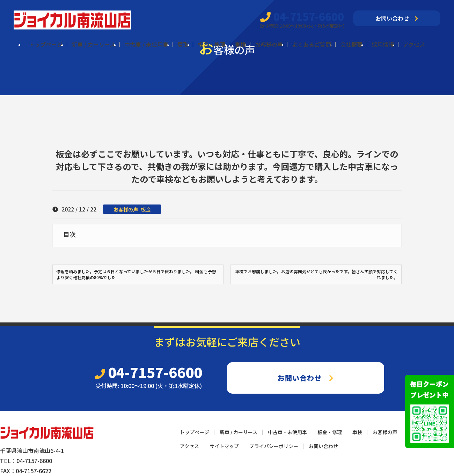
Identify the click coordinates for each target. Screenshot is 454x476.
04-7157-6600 (302, 17)
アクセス (414, 44)
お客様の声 (269, 44)
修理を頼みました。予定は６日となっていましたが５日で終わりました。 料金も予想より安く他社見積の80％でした (136, 274)
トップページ (46, 44)
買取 (183, 44)
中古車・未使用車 (287, 432)
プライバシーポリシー (274, 446)
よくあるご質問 (312, 44)
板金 (146, 209)
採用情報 (383, 44)
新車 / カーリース (93, 44)
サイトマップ (224, 446)
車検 (240, 44)
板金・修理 (212, 44)
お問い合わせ (397, 18)
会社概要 (351, 44)
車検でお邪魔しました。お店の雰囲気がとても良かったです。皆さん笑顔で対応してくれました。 (316, 274)
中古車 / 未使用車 (146, 44)
